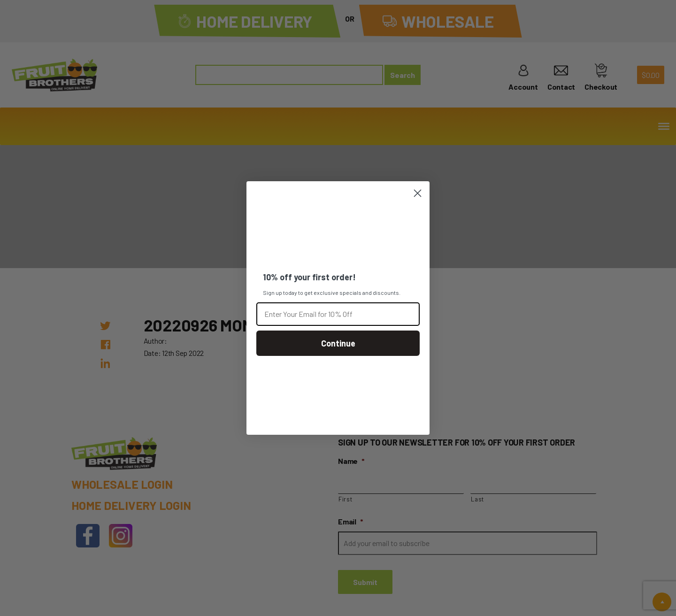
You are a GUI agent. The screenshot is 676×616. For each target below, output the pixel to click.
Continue (338, 343)
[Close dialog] (418, 193)
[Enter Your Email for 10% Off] (338, 314)
